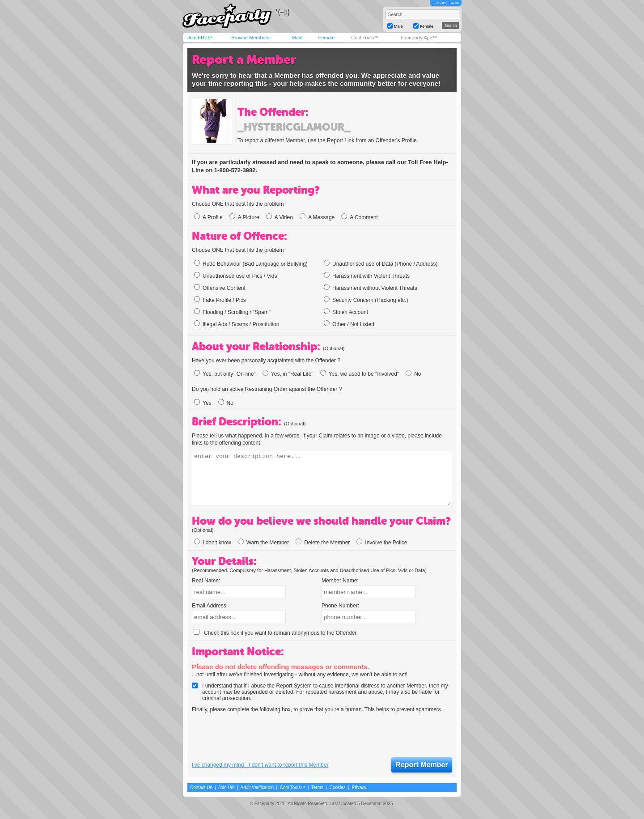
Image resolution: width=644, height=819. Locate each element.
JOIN (455, 3)
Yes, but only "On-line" (225, 374)
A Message (317, 217)
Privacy (359, 787)
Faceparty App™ (419, 38)
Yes (203, 403)
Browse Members (250, 38)
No (413, 374)
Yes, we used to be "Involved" (360, 374)
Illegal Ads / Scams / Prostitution (237, 324)
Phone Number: (340, 606)
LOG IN (439, 3)
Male (297, 38)
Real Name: (206, 581)
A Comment (360, 217)
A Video (280, 217)
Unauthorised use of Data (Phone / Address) (381, 263)
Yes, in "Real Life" (288, 374)
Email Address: (210, 606)
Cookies (338, 787)
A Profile (208, 217)
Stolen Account (346, 312)
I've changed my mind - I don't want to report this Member (260, 765)
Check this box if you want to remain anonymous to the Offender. (276, 633)
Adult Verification (257, 787)
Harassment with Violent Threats (367, 276)
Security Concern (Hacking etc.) (366, 300)
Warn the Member (264, 543)
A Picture (244, 217)
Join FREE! (200, 38)
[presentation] (260, 735)
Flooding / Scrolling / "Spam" (232, 312)
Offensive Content (220, 288)
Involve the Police (382, 543)
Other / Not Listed (349, 324)
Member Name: (340, 581)
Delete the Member (323, 543)
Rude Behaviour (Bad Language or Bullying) (251, 263)
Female (326, 38)
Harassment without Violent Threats (371, 288)
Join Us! (226, 787)
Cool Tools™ (365, 38)
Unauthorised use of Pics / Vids (236, 276)
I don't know (213, 543)
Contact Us (201, 787)
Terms (317, 787)
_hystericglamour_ (294, 127)
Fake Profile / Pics (220, 300)
